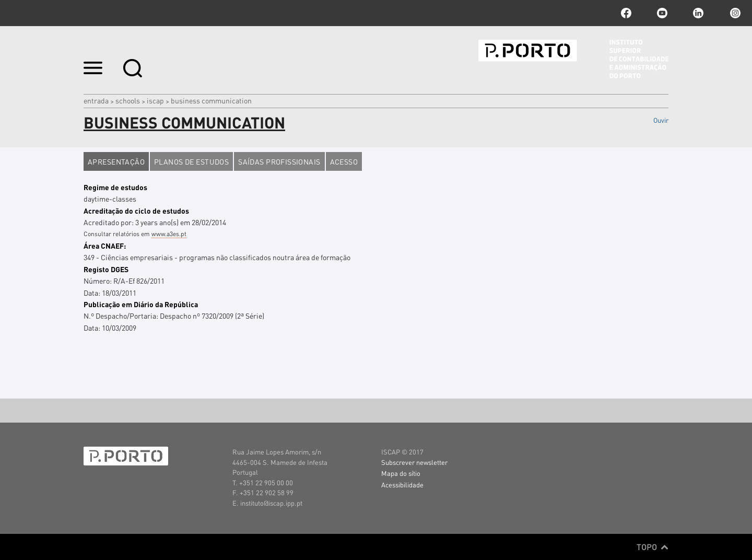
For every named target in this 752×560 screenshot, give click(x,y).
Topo (653, 547)
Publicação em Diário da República (141, 304)
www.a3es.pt (169, 234)
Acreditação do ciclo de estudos (136, 211)
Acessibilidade (402, 485)
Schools (128, 100)
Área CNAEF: (105, 246)
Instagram (734, 13)
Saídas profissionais (279, 161)
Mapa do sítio (401, 473)
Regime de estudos (115, 187)
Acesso (344, 161)
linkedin (698, 13)
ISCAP (155, 100)
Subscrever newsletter (414, 462)
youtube (662, 13)
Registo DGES (106, 269)
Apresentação (116, 161)
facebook (626, 13)
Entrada (96, 100)
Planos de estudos (191, 161)
